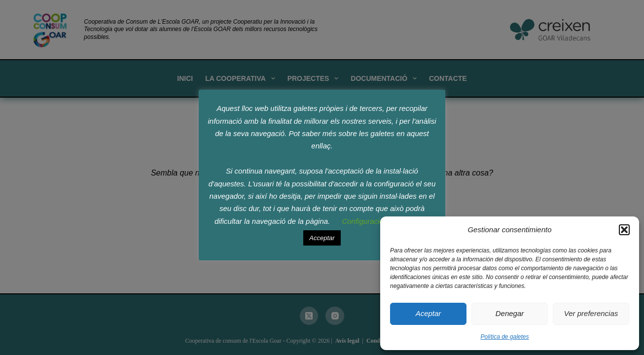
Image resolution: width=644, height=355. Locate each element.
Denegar (510, 313)
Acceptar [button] (322, 238)
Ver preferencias (591, 313)
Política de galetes (504, 337)
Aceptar (429, 313)
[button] (624, 230)
